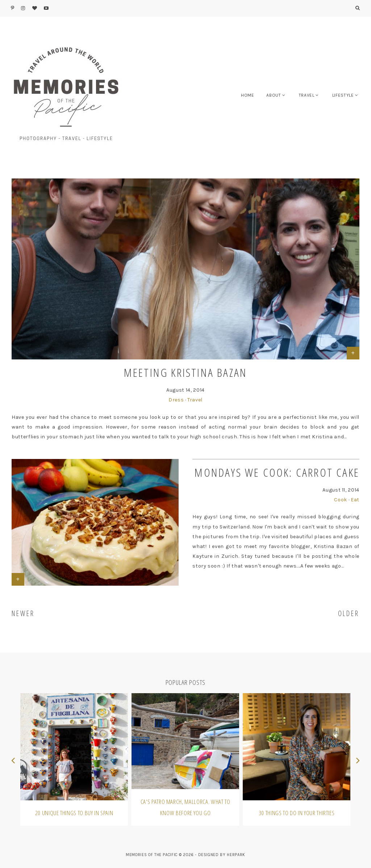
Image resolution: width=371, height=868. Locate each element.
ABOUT (274, 95)
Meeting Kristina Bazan (185, 372)
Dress (176, 400)
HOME (248, 95)
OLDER (349, 613)
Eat (355, 500)
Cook (341, 500)
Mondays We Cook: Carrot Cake (277, 472)
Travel (195, 400)
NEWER (23, 613)
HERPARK (236, 855)
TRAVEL (307, 95)
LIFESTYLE (343, 95)
